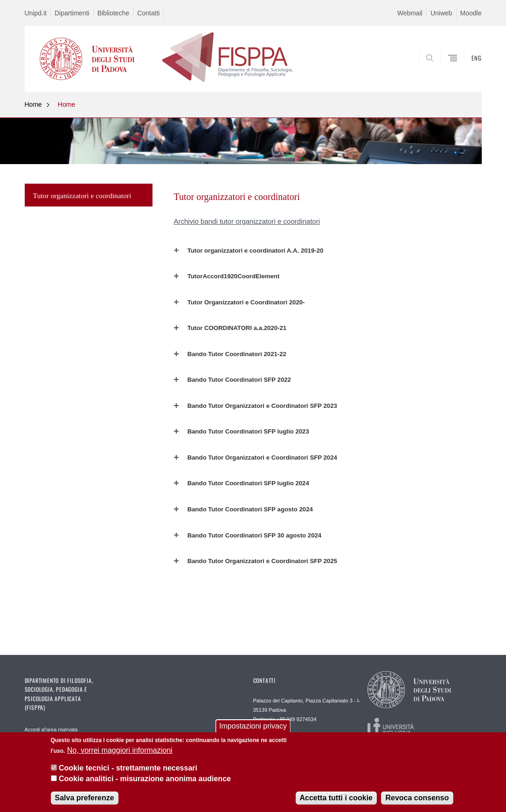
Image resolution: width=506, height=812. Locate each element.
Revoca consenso (417, 798)
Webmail (410, 13)
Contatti (148, 13)
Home (33, 104)
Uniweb (441, 13)
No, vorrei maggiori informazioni (120, 750)
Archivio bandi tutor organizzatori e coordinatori (247, 221)
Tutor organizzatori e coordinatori (82, 196)
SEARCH (465, 69)
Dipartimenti (72, 13)
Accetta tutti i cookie (336, 798)
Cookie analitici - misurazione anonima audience (145, 779)
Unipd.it (36, 13)
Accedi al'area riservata (51, 729)
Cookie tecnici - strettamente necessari (128, 768)
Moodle (471, 13)
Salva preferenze (85, 798)
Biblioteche (114, 13)
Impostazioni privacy (253, 726)
